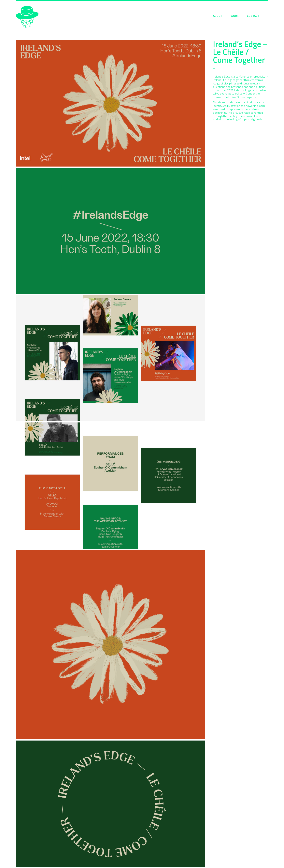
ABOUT (218, 16)
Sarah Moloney (27, 17)
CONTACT (253, 16)
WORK (234, 16)
